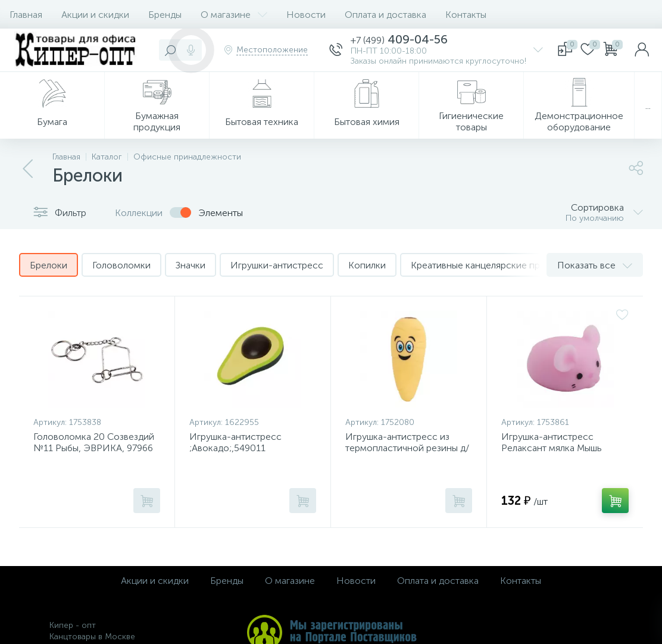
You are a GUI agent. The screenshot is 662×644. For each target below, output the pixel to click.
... (648, 106)
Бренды (165, 15)
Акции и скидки (95, 15)
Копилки (367, 265)
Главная (26, 15)
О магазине (234, 15)
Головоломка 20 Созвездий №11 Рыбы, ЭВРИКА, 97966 (94, 442)
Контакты (466, 15)
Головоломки (121, 265)
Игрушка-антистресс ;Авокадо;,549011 (235, 442)
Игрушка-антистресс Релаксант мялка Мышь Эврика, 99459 (552, 448)
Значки (191, 265)
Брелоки (49, 265)
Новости (306, 15)
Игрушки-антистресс (277, 265)
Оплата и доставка (385, 15)
